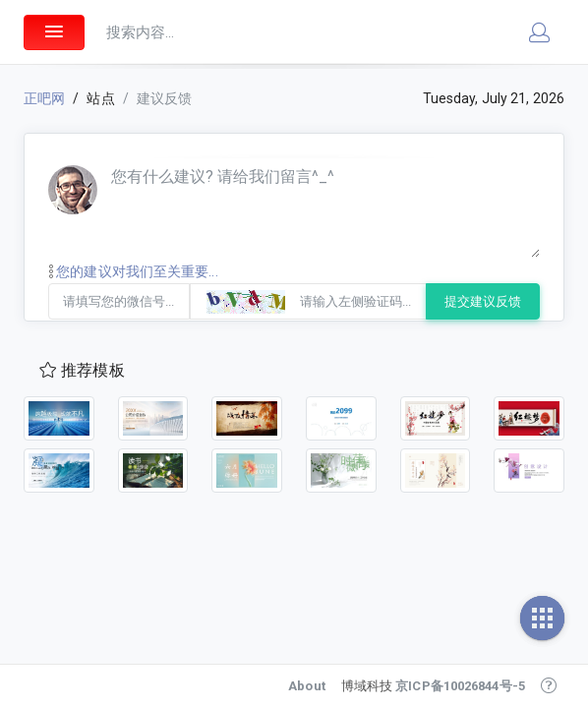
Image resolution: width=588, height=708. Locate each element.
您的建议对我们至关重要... (133, 271)
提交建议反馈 (483, 301)
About (307, 686)
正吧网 (44, 98)
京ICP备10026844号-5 (460, 686)
